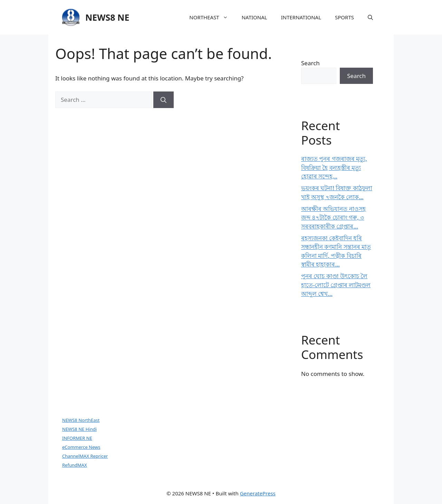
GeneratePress (258, 493)
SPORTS (344, 17)
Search (310, 63)
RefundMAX (75, 465)
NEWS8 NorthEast (81, 420)
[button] (370, 17)
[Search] (164, 100)
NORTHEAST (212, 17)
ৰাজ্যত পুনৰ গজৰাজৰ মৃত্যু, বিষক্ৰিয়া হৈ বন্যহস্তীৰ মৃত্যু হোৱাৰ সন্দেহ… (334, 167)
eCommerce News (81, 447)
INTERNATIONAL (301, 17)
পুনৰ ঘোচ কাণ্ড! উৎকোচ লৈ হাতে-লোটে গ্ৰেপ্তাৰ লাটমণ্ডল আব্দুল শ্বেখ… (336, 285)
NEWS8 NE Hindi (79, 429)
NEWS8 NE (107, 17)
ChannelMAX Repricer (85, 456)
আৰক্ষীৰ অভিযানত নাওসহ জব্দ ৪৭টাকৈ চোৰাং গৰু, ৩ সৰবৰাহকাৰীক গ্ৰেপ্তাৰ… (333, 217)
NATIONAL (254, 17)
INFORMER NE (77, 438)
